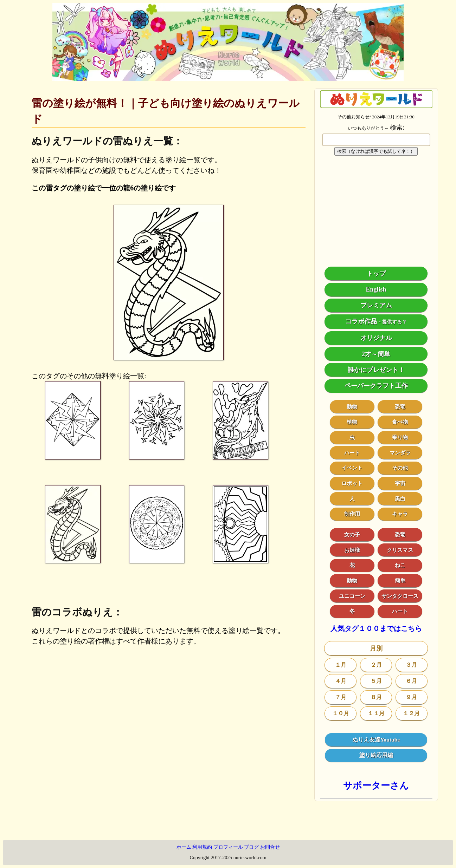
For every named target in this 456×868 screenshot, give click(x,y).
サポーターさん (376, 786)
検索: (397, 128)
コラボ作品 (361, 321)
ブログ (251, 847)
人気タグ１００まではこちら (376, 629)
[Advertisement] (376, 211)
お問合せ (270, 847)
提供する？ (394, 322)
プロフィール (228, 847)
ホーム (184, 847)
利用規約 (202, 847)
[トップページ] (228, 78)
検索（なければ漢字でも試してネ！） (376, 151)
